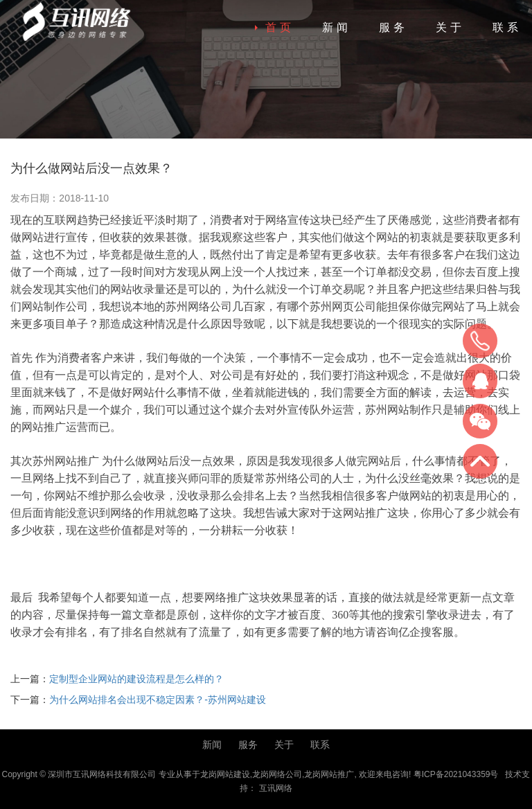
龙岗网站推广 (329, 774)
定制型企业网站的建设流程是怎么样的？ (136, 679)
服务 (393, 27)
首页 (280, 27)
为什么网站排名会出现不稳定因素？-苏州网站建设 (158, 700)
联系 (507, 27)
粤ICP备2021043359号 (456, 774)
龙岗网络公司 (277, 774)
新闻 (337, 27)
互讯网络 (276, 788)
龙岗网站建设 (225, 774)
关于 (450, 27)
